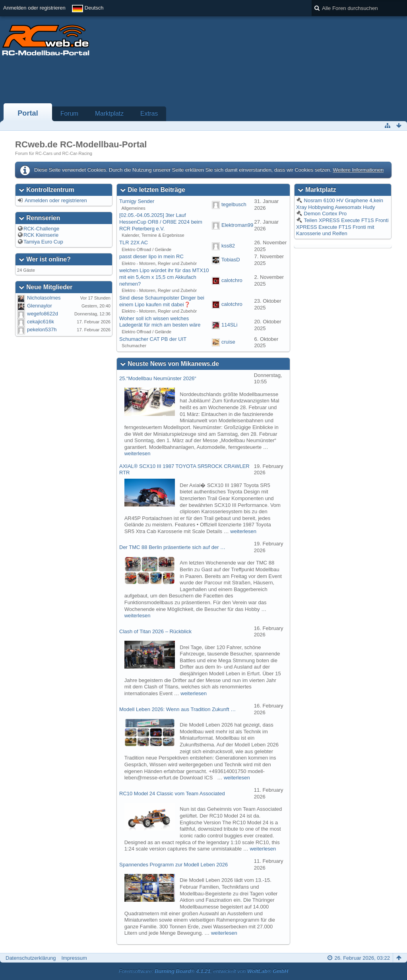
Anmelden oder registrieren (34, 8)
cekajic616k (41, 322)
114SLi (229, 325)
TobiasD (231, 260)
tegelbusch (234, 204)
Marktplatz (109, 113)
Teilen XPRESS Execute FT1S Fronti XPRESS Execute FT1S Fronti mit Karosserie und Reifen (342, 227)
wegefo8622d (43, 314)
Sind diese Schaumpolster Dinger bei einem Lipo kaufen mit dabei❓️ (162, 301)
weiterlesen (138, 453)
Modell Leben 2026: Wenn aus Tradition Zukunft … (177, 709)
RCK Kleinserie (41, 235)
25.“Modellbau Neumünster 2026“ (158, 378)
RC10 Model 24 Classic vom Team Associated (172, 793)
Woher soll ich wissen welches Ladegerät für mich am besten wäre (160, 322)
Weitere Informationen (358, 170)
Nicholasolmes (44, 298)
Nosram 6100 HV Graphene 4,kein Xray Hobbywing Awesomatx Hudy (340, 204)
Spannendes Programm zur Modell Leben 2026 (173, 865)
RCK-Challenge (41, 229)
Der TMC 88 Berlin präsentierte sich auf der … (172, 547)
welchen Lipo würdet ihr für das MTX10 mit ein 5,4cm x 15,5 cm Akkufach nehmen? (164, 277)
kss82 (228, 246)
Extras (149, 113)
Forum (69, 113)
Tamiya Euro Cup (43, 242)
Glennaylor (40, 306)
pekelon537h (42, 330)
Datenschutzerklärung (31, 958)
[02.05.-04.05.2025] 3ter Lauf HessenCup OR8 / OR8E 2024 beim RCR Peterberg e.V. (161, 222)
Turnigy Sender (137, 201)
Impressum (74, 958)
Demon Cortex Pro (325, 214)
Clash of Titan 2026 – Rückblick (155, 631)
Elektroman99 (237, 225)
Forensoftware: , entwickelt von (203, 971)
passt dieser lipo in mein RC (151, 256)
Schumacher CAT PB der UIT (153, 339)
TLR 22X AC (134, 243)
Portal (28, 113)
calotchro (232, 280)
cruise (228, 342)
